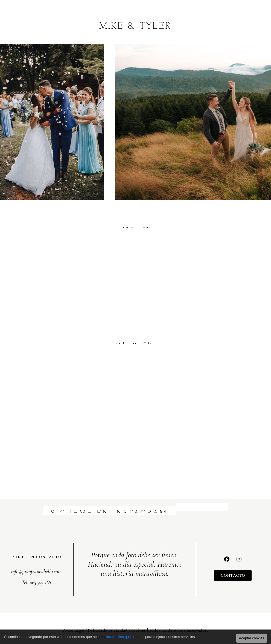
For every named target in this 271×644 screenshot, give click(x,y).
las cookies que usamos (125, 637)
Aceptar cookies (252, 638)
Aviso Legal (74, 626)
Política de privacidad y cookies (117, 626)
